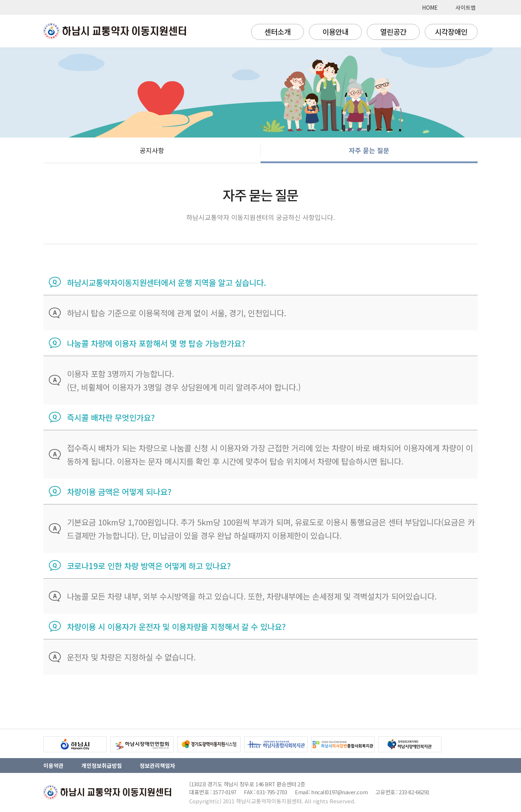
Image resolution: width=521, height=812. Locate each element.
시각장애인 (451, 32)
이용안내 (335, 32)
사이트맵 (466, 7)
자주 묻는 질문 (369, 150)
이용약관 (54, 766)
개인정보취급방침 (102, 766)
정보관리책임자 (157, 766)
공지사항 (152, 150)
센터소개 (278, 32)
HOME (430, 7)
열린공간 (393, 32)
